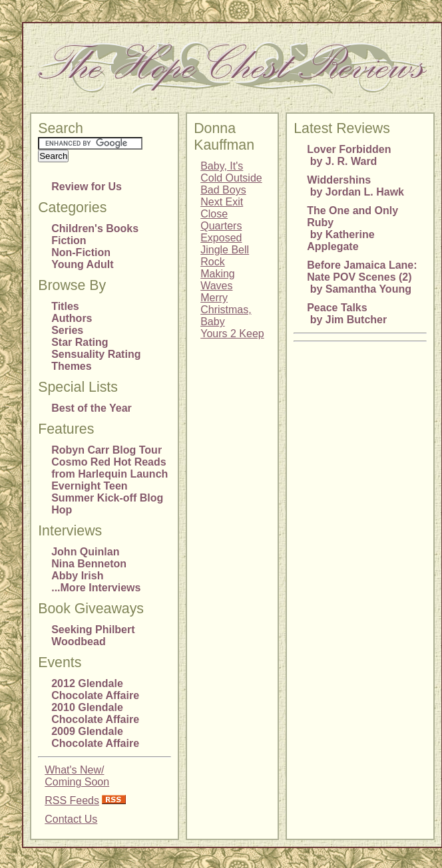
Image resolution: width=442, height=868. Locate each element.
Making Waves (218, 280)
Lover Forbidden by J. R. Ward (349, 155)
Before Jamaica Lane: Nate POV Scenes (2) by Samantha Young (362, 277)
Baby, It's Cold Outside (231, 172)
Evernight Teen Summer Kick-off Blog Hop (107, 498)
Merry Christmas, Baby (226, 310)
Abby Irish (77, 576)
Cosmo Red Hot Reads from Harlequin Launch (110, 468)
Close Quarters (221, 220)
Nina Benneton (89, 564)
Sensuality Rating (96, 354)
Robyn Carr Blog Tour (107, 450)
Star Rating (80, 342)
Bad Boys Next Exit (223, 196)
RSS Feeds (72, 800)
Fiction (69, 240)
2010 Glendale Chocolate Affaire (95, 713)
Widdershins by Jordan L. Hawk (355, 186)
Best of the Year (92, 408)
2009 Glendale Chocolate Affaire (95, 737)
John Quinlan (85, 552)
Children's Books (95, 228)
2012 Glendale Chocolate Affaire (95, 689)
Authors (72, 318)
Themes (71, 366)
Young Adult (82, 264)
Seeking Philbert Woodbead (93, 636)
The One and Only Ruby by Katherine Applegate (352, 228)
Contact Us (71, 819)
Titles (65, 306)
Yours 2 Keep (232, 334)
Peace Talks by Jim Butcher (347, 314)
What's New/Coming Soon (77, 776)
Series (67, 330)
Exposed (221, 238)
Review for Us (87, 187)
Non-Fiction (81, 252)
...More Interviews (96, 588)
